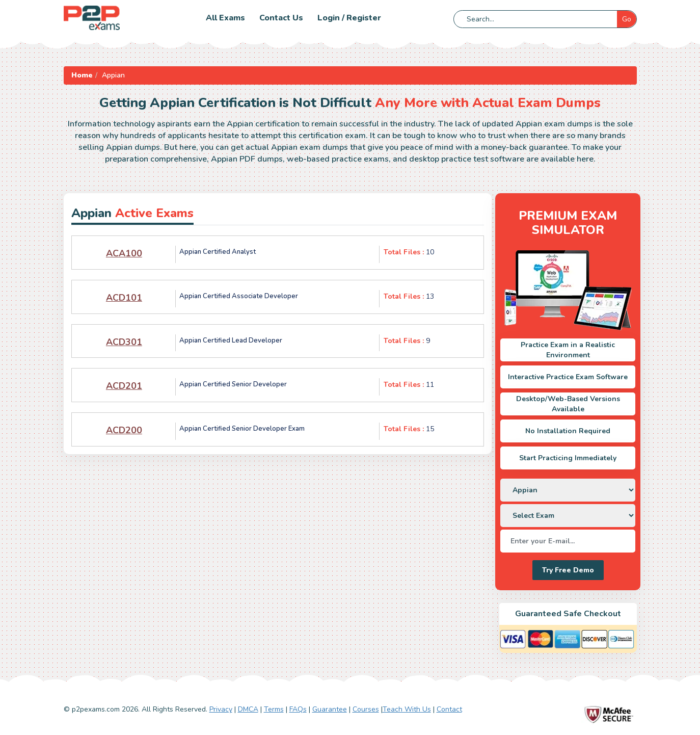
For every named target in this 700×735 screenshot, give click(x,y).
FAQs (298, 709)
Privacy (221, 709)
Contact (449, 709)
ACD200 (124, 430)
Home (82, 75)
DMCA (248, 709)
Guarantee (330, 709)
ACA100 (124, 253)
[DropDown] (568, 490)
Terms (274, 709)
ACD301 (124, 342)
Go (627, 19)
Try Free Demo (568, 570)
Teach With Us (407, 709)
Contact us (281, 18)
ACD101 (124, 298)
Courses (366, 709)
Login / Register (349, 18)
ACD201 (124, 386)
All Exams (225, 18)
